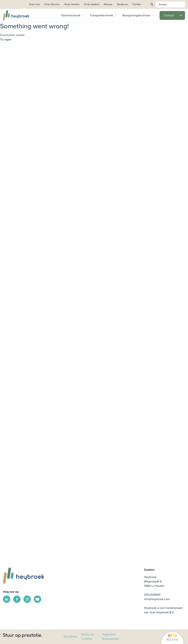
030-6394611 (152, 595)
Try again (6, 39)
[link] (155, 637)
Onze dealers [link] (92, 4)
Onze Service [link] (52, 4)
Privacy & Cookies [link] (87, 637)
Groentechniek (73, 15)
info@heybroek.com (157, 599)
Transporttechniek (103, 15)
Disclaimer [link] (70, 637)
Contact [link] (137, 4)
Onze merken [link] (72, 4)
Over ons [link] (35, 4)
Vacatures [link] (122, 4)
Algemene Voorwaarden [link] (111, 637)
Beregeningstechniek (138, 15)
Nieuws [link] (108, 4)
